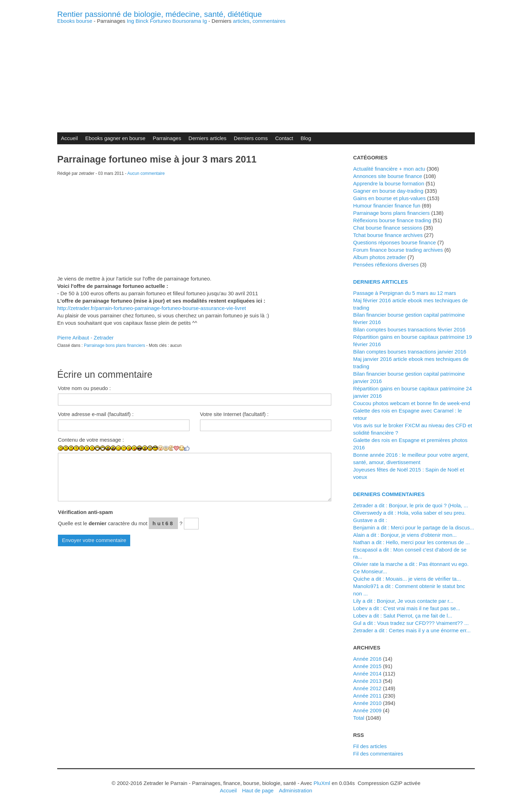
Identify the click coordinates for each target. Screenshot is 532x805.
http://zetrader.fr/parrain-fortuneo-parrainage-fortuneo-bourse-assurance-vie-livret (152, 308)
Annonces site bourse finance (388, 176)
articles (241, 21)
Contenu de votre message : (91, 440)
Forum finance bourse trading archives (398, 250)
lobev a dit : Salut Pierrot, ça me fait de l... (403, 616)
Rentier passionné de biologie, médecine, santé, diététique (159, 14)
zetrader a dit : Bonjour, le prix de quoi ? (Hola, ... (410, 505)
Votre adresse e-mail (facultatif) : (96, 414)
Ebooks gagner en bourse (115, 138)
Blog (306, 138)
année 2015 (367, 666)
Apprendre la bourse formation (388, 183)
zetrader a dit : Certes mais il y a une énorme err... (412, 630)
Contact (284, 138)
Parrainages (167, 138)
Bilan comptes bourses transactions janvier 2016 (410, 352)
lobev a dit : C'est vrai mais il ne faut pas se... (407, 608)
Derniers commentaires (389, 494)
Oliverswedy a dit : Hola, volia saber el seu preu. (409, 513)
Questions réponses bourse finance (394, 242)
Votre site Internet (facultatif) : (234, 414)
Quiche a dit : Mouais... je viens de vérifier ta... (407, 579)
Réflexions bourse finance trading (392, 220)
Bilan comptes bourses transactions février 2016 (409, 329)
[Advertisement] (266, 73)
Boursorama (187, 21)
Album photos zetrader (380, 257)
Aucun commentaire (146, 173)
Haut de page (258, 790)
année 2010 (367, 703)
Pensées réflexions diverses (386, 265)
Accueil (69, 138)
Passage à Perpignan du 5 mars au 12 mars (404, 293)
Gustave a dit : (370, 520)
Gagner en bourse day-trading (388, 191)
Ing (130, 21)
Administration (296, 790)
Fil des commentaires (378, 754)
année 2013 (367, 681)
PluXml (322, 783)
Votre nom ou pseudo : (84, 388)
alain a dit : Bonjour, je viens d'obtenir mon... (405, 535)
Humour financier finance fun (387, 206)
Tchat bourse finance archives (388, 235)
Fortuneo (160, 21)
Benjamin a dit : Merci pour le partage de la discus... (414, 527)
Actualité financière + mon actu (389, 169)
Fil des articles (370, 746)
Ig (205, 21)
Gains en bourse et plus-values (389, 198)
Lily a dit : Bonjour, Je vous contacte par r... (403, 601)
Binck (142, 21)
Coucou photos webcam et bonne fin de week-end (411, 403)
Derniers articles (207, 138)
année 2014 (367, 674)
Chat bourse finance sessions (388, 228)
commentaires (269, 21)
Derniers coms (251, 138)
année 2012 (367, 688)
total (359, 718)
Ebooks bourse (75, 21)
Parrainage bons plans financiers (115, 345)
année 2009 (367, 710)
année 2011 (367, 696)
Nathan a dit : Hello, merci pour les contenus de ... (411, 542)
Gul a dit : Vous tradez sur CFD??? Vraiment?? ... (411, 623)
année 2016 (367, 659)
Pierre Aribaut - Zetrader (85, 338)
